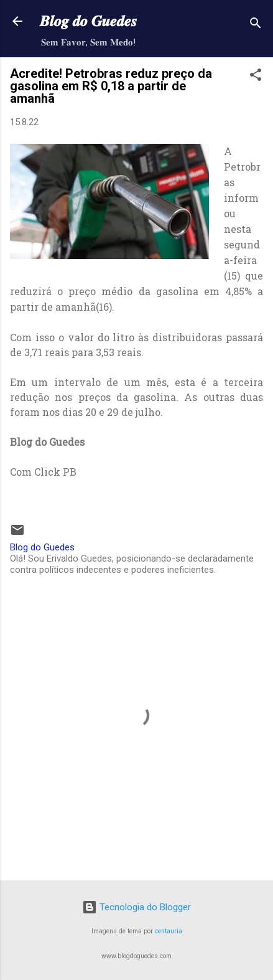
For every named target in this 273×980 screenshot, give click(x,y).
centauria (169, 931)
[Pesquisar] (256, 25)
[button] (256, 77)
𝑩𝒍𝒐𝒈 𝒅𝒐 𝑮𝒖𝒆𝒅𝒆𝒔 (88, 21)
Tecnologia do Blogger (136, 907)
